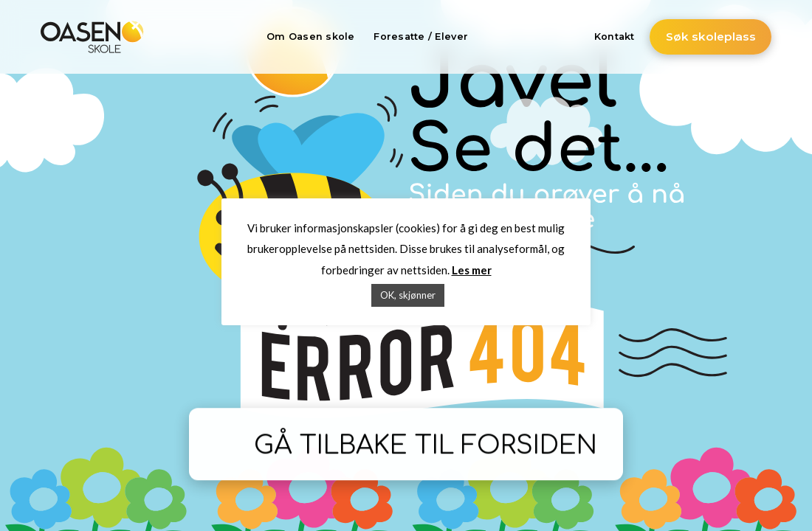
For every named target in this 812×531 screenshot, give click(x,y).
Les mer (472, 270)
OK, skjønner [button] (408, 295)
